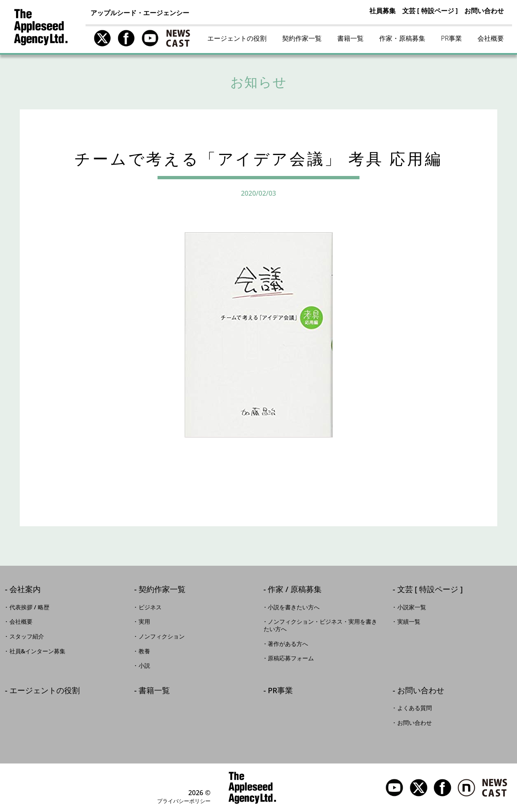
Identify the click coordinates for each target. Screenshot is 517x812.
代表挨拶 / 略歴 (29, 607)
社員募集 (383, 11)
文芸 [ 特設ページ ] (430, 11)
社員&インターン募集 (38, 651)
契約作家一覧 (302, 38)
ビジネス (150, 607)
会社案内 (25, 590)
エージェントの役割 (237, 38)
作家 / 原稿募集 (295, 590)
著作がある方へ (288, 644)
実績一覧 (409, 622)
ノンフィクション (162, 636)
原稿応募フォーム (291, 658)
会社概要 (491, 38)
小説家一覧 (412, 607)
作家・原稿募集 (402, 38)
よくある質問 (415, 708)
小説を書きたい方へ (294, 607)
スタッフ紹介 (27, 636)
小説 (144, 666)
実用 (144, 622)
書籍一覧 (350, 38)
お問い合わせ (484, 11)
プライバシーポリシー (184, 801)
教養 (144, 651)
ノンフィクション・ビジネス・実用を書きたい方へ (321, 625)
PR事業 (451, 38)
